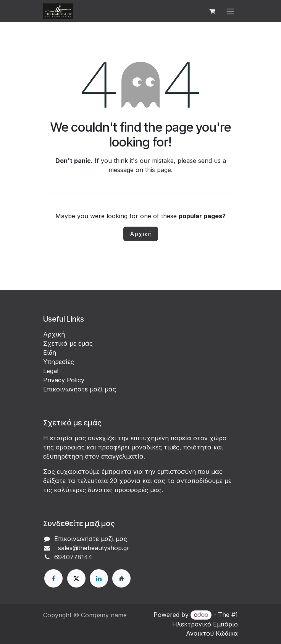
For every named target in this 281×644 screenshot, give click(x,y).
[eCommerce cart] (212, 11)
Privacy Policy (64, 380)
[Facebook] (53, 578)
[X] (76, 578)
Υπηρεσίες (59, 362)
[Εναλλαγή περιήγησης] (230, 11)
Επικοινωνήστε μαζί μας (80, 389)
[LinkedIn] (99, 578)
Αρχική (141, 234)
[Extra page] (121, 578)
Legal (51, 371)
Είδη (50, 353)
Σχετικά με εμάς (68, 343)
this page (158, 170)
